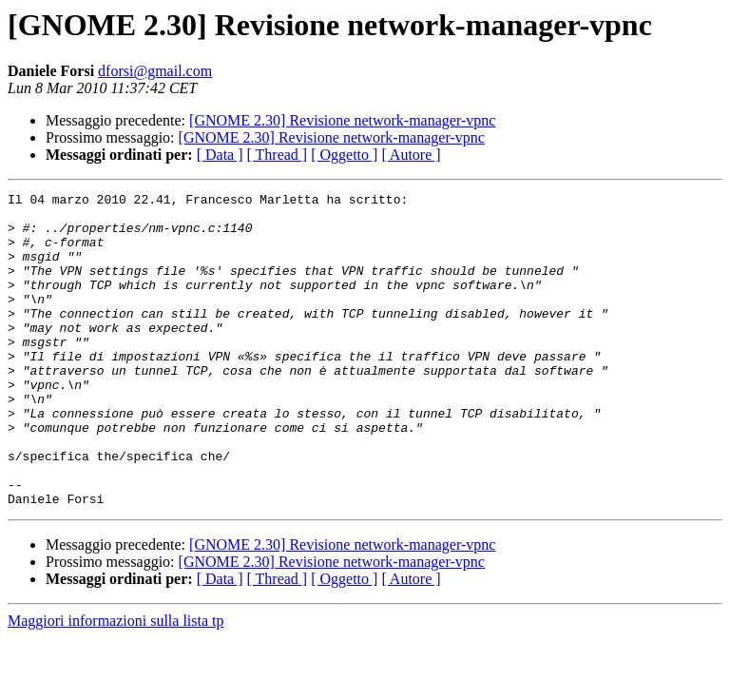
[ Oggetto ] (344, 155)
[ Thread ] (278, 155)
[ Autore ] (411, 155)
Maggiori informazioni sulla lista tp (116, 683)
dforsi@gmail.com (155, 71)
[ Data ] (220, 155)
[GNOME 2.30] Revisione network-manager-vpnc (342, 120)
